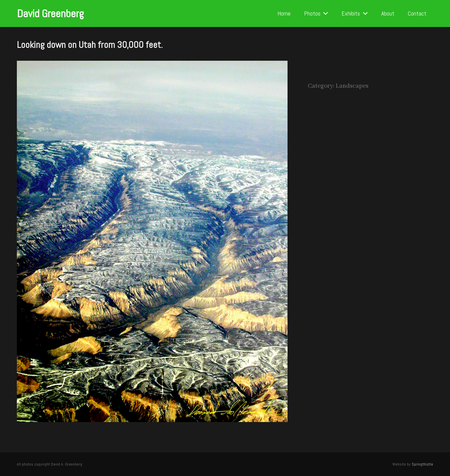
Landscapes (352, 86)
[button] (324, 13)
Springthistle (422, 464)
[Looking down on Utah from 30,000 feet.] (152, 66)
